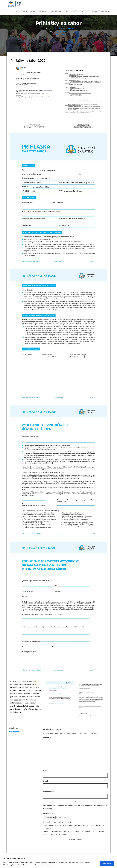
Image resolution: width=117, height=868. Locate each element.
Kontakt (85, 11)
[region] (58, 862)
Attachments (48, 821)
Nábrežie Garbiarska (101, 11)
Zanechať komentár (59, 42)
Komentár (48, 745)
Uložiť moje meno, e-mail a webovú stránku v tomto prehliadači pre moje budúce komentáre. (75, 814)
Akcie (59, 39)
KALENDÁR (57, 11)
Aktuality (44, 11)
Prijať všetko (107, 864)
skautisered (70, 36)
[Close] (116, 856)
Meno (45, 778)
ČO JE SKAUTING (30, 11)
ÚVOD (18, 11)
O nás (66, 11)
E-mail (46, 789)
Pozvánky (65, 39)
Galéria (75, 11)
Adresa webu (48, 799)
